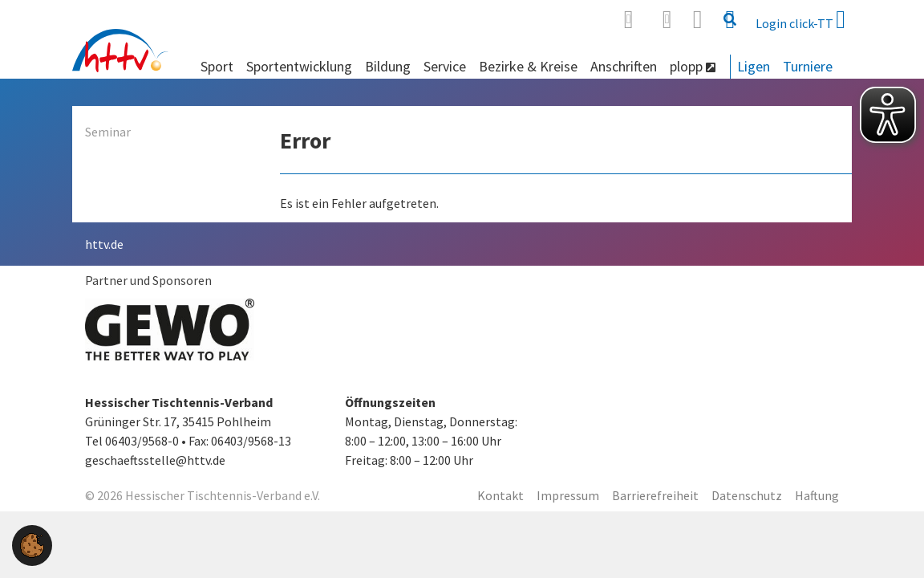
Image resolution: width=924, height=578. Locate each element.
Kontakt (500, 495)
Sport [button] (217, 66)
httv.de (104, 244)
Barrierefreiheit (655, 495)
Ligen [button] (754, 66)
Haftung (817, 495)
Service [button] (445, 66)
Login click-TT (800, 19)
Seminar (108, 132)
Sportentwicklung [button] (299, 66)
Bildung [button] (388, 66)
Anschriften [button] (624, 66)
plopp (693, 66)
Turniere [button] (808, 66)
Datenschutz (747, 495)
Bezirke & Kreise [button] (528, 66)
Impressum (568, 495)
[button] (32, 543)
